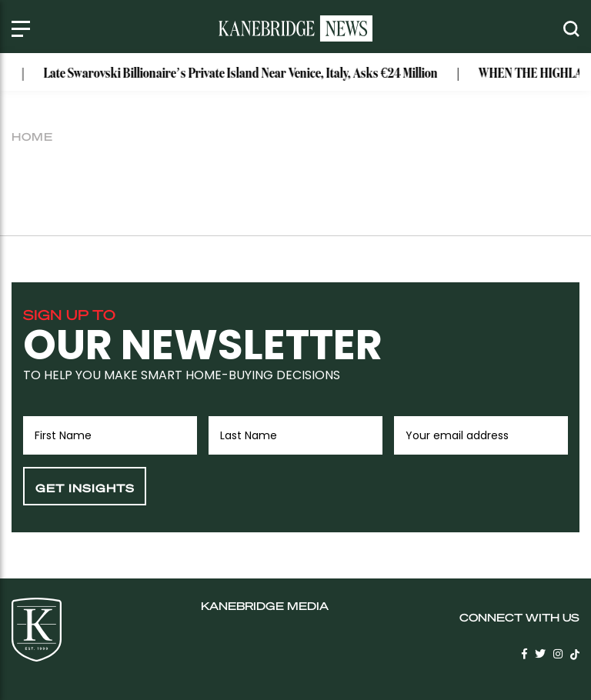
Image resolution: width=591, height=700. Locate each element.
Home (32, 136)
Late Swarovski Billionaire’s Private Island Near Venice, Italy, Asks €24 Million (245, 74)
